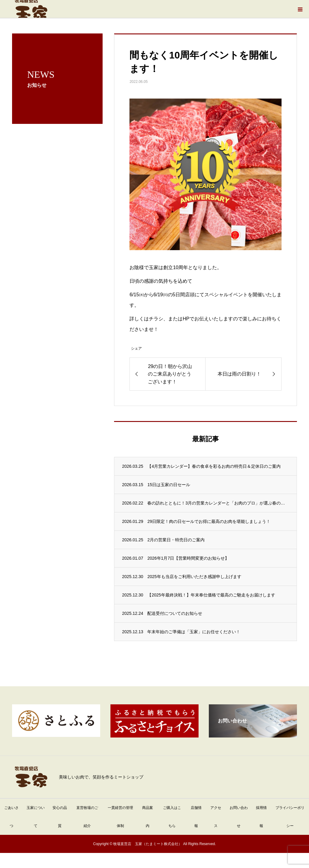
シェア (136, 348)
